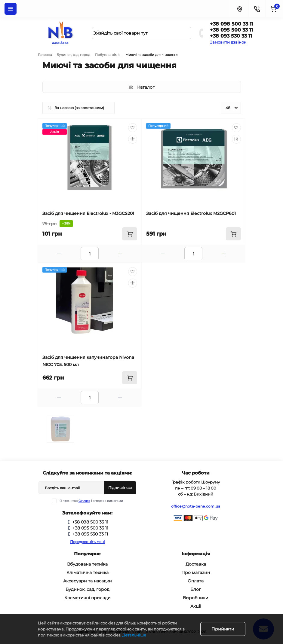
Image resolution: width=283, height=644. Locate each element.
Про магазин (196, 572)
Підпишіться (120, 488)
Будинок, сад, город (73, 55)
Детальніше (134, 635)
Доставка (196, 564)
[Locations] (239, 9)
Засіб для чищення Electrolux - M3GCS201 (88, 213)
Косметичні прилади (88, 598)
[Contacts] (257, 9)
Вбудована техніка (87, 564)
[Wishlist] (133, 128)
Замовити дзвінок (228, 42)
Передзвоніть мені (87, 542)
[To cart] (130, 234)
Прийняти (223, 629)
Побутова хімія (108, 55)
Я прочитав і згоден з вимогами (91, 501)
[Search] (99, 33)
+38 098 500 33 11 (232, 24)
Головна (45, 55)
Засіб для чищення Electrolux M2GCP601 (191, 213)
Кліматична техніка (88, 572)
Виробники (196, 598)
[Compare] (133, 139)
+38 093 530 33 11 (231, 36)
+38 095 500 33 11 (231, 30)
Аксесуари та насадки (88, 581)
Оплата (84, 501)
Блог (196, 589)
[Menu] (11, 9)
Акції (196, 606)
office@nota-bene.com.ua (196, 506)
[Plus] (120, 254)
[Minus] (59, 254)
